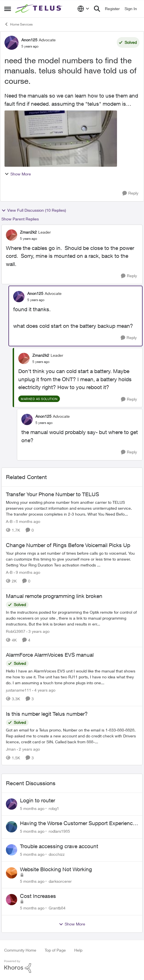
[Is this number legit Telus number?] (72, 736)
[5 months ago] (32, 808)
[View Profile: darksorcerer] (12, 873)
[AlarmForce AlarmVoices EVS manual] (72, 677)
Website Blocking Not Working (56, 869)
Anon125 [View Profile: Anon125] (29, 40)
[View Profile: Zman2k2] (12, 235)
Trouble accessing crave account (59, 846)
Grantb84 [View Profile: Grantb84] (57, 908)
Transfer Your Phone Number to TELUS (52, 494)
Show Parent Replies (20, 219)
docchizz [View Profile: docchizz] (57, 854)
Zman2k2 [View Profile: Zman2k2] (28, 232)
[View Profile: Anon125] (12, 43)
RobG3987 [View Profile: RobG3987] (16, 631)
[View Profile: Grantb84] (12, 900)
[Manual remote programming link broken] (72, 618)
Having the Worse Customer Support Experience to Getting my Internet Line (78, 823)
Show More (18, 174)
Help (78, 950)
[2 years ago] (28, 749)
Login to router (38, 800)
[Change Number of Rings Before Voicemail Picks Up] (72, 559)
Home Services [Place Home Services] (18, 24)
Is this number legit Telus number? (47, 714)
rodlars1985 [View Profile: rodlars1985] (59, 831)
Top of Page (55, 950)
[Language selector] (83, 9)
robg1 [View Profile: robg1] (54, 808)
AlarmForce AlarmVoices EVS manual (50, 655)
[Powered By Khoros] (72, 967)
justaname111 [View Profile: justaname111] (19, 690)
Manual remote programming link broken (54, 596)
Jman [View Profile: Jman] (11, 749)
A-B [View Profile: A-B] (9, 521)
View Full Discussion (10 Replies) (34, 210)
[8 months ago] (27, 521)
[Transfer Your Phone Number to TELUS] (72, 508)
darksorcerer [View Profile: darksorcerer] (60, 881)
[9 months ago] (27, 572)
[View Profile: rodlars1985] (12, 827)
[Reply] (130, 193)
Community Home (20, 950)
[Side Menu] (8, 9)
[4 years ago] (44, 690)
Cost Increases (38, 896)
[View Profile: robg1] (12, 804)
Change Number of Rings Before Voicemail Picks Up (68, 545)
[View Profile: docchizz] (12, 850)
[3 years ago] (38, 631)
